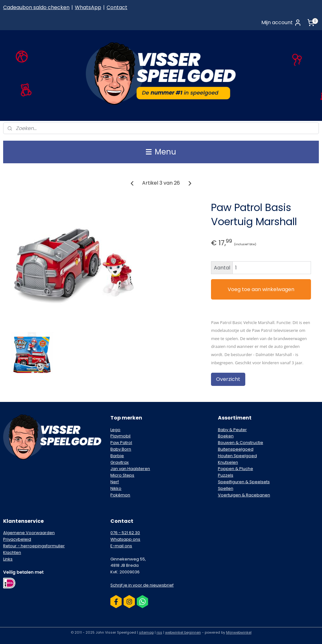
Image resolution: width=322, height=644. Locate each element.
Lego (115, 430)
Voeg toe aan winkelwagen (261, 289)
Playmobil (120, 436)
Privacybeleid (17, 539)
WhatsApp (88, 7)
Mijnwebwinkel (239, 632)
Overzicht (228, 379)
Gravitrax (119, 462)
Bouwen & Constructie (241, 443)
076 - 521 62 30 (125, 533)
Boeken (226, 436)
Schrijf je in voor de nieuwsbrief (142, 585)
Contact (117, 7)
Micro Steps (122, 475)
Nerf (115, 482)
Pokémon (120, 495)
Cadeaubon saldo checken (36, 7)
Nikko (116, 488)
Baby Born (121, 449)
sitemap (146, 632)
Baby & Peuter (232, 430)
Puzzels (226, 475)
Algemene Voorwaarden (29, 533)
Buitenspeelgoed (236, 449)
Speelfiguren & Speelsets (244, 482)
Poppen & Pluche (236, 469)
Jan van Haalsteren (130, 469)
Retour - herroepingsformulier (34, 546)
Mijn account (281, 23)
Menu (161, 152)
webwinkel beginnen (183, 632)
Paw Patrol (121, 443)
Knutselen (228, 462)
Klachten (12, 552)
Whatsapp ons (125, 539)
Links (8, 559)
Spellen (226, 488)
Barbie (117, 456)
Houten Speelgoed (237, 456)
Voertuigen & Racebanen (244, 495)
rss (159, 632)
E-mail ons (121, 546)
